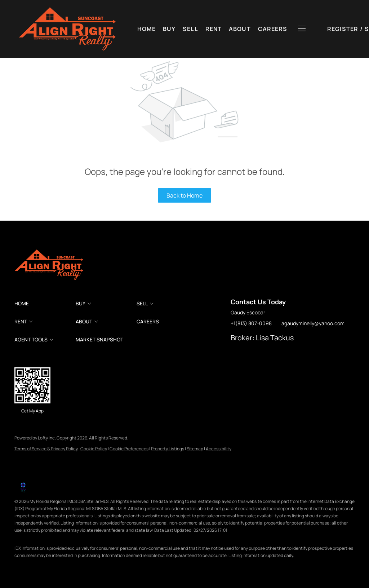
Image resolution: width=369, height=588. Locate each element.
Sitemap (195, 449)
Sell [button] (190, 29)
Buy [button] (169, 29)
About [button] (240, 29)
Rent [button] (214, 29)
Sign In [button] (339, 29)
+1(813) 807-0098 (251, 323)
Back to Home (184, 195)
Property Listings (168, 449)
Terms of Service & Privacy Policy (46, 449)
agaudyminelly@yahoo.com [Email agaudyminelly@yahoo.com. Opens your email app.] (313, 323)
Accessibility (219, 449)
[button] (67, 29)
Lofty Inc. (47, 438)
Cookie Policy (94, 449)
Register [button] (306, 29)
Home (146, 29)
